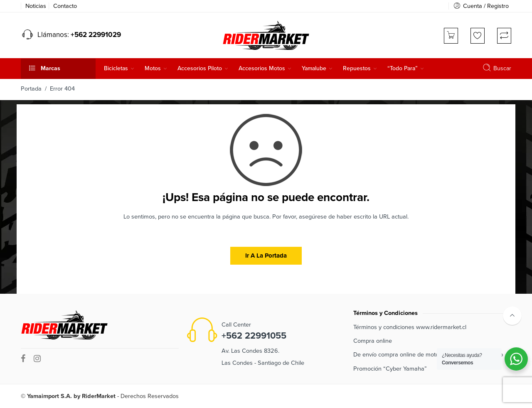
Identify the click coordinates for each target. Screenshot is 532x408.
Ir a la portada (266, 256)
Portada (31, 89)
